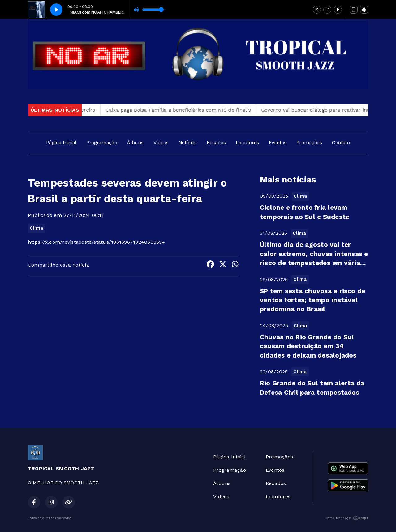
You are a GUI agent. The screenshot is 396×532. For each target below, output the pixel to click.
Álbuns (135, 142)
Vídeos (161, 142)
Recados (216, 142)
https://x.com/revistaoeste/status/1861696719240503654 (97, 242)
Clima (36, 228)
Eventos (278, 142)
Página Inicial (61, 142)
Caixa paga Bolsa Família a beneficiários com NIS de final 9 (185, 110)
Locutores (247, 142)
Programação (102, 142)
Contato (341, 142)
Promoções (309, 142)
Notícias (188, 142)
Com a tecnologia (347, 518)
